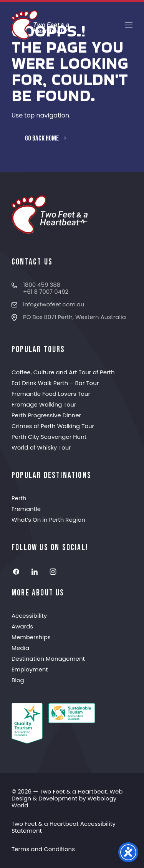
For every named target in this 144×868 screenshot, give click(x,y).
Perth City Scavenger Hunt (49, 437)
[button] (129, 25)
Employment (30, 669)
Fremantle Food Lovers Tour (51, 394)
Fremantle (26, 509)
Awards (22, 626)
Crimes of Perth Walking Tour (53, 426)
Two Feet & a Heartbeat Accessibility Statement (64, 827)
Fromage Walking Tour (44, 404)
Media (20, 648)
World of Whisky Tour (41, 447)
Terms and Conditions (43, 849)
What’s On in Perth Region (48, 520)
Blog (18, 680)
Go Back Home (46, 138)
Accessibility (29, 616)
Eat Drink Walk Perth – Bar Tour (55, 383)
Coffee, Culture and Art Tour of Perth (63, 372)
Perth (19, 498)
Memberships (31, 637)
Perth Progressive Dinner (46, 415)
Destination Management (48, 659)
